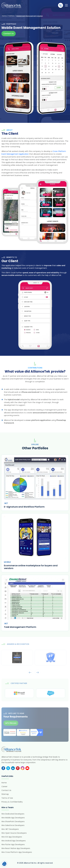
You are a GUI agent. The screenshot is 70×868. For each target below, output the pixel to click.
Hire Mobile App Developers (13, 818)
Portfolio (11, 16)
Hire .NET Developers (10, 829)
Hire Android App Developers (14, 841)
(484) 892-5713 (61, 5)
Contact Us (9, 34)
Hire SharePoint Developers (13, 821)
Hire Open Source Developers (14, 833)
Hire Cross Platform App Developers (17, 852)
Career (4, 786)
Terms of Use (7, 798)
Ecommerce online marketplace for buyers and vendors (31, 567)
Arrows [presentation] (30, 672)
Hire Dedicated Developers (13, 814)
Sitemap (5, 794)
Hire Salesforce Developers (13, 825)
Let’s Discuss (11, 723)
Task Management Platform (20, 627)
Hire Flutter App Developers (13, 844)
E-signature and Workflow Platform (24, 507)
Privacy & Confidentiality (12, 802)
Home (4, 16)
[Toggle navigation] (66, 5)
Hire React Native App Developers (16, 848)
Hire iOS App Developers (12, 837)
